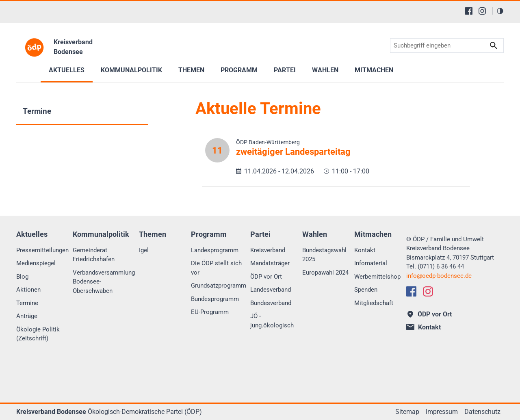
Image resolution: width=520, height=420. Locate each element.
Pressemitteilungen (42, 250)
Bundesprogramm (215, 299)
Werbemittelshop (377, 277)
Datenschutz (482, 412)
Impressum (442, 412)
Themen (191, 70)
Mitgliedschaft (374, 303)
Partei (285, 70)
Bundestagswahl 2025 (324, 255)
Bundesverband (271, 303)
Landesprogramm (215, 250)
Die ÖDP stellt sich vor (216, 268)
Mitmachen (374, 70)
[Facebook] (469, 11)
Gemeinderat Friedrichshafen (94, 255)
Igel (144, 250)
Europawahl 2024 (325, 273)
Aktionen (28, 290)
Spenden (366, 290)
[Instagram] (482, 11)
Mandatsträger (270, 263)
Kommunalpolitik (131, 70)
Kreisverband (268, 250)
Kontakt (365, 250)
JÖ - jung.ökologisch (272, 321)
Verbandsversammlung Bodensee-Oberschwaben (104, 282)
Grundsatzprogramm (219, 286)
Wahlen (325, 70)
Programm (239, 70)
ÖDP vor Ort (266, 277)
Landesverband (271, 290)
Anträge (27, 316)
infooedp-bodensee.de (439, 276)
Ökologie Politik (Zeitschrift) (38, 334)
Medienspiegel (36, 263)
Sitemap (407, 412)
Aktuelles (67, 70)
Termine (37, 111)
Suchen (494, 46)
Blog (22, 277)
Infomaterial (371, 263)
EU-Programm (210, 312)
